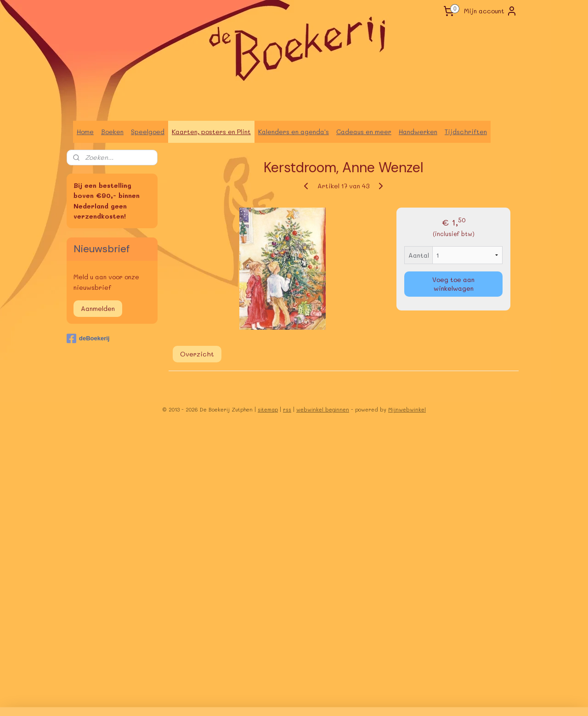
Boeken (112, 132)
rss (287, 409)
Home (85, 132)
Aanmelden (98, 308)
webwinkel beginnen (323, 409)
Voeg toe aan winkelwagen (453, 284)
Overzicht (197, 354)
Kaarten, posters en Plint (211, 132)
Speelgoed (148, 132)
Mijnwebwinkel (407, 409)
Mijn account (491, 11)
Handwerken (418, 132)
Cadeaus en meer (364, 132)
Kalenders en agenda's (294, 132)
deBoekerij (88, 338)
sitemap (268, 409)
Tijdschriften (466, 132)
